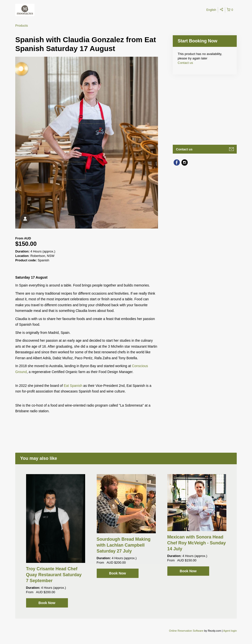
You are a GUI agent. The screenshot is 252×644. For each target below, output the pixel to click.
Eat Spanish (73, 386)
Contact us (185, 63)
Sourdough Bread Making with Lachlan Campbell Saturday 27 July (124, 545)
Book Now (47, 603)
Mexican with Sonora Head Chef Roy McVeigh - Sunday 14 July (197, 543)
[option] (55, 541)
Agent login (230, 631)
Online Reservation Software (186, 631)
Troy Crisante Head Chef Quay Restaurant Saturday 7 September (54, 575)
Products (22, 26)
